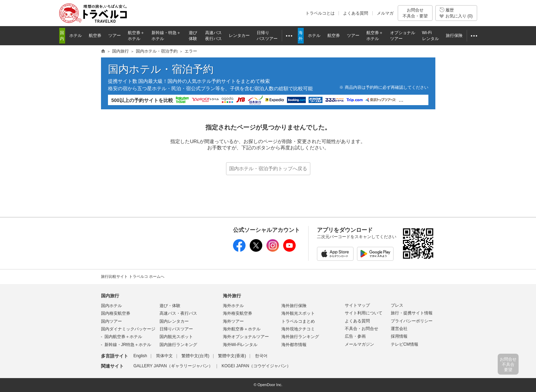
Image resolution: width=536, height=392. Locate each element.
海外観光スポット (298, 313)
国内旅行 (121, 51)
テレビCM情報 (405, 344)
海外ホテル (233, 306)
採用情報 (399, 336)
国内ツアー (111, 321)
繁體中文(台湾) (195, 356)
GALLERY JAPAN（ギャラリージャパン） (173, 366)
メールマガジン (359, 344)
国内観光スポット (176, 337)
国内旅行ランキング (178, 345)
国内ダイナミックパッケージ (128, 329)
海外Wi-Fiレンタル (240, 345)
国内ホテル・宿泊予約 (157, 51)
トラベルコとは (320, 13)
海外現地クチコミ (298, 329)
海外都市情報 (294, 345)
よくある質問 (356, 13)
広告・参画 (355, 336)
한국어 (261, 356)
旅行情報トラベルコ (103, 52)
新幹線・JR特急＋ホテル (128, 345)
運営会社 (399, 329)
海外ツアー (233, 321)
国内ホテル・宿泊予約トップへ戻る (268, 168)
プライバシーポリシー (412, 321)
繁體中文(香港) (232, 356)
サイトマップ (357, 305)
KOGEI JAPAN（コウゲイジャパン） (256, 366)
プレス (397, 305)
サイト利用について (364, 313)
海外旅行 (232, 296)
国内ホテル (111, 306)
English (140, 356)
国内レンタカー (174, 321)
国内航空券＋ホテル (123, 337)
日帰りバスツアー (176, 329)
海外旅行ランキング (300, 337)
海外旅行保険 (294, 306)
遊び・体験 (170, 306)
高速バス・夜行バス (178, 313)
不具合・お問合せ (362, 329)
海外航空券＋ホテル (242, 329)
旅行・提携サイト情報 (412, 313)
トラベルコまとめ (298, 321)
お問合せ (415, 13)
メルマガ (385, 13)
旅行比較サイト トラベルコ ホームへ (133, 276)
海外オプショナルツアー (246, 337)
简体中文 (164, 356)
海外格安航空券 (238, 313)
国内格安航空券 (116, 313)
